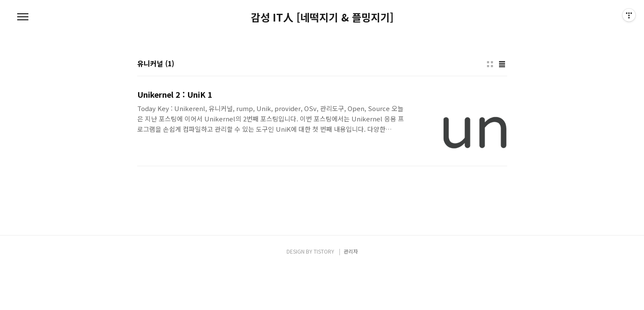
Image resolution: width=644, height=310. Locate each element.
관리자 (351, 251)
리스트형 (502, 64)
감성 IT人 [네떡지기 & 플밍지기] (322, 17)
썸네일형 (490, 64)
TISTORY (324, 251)
